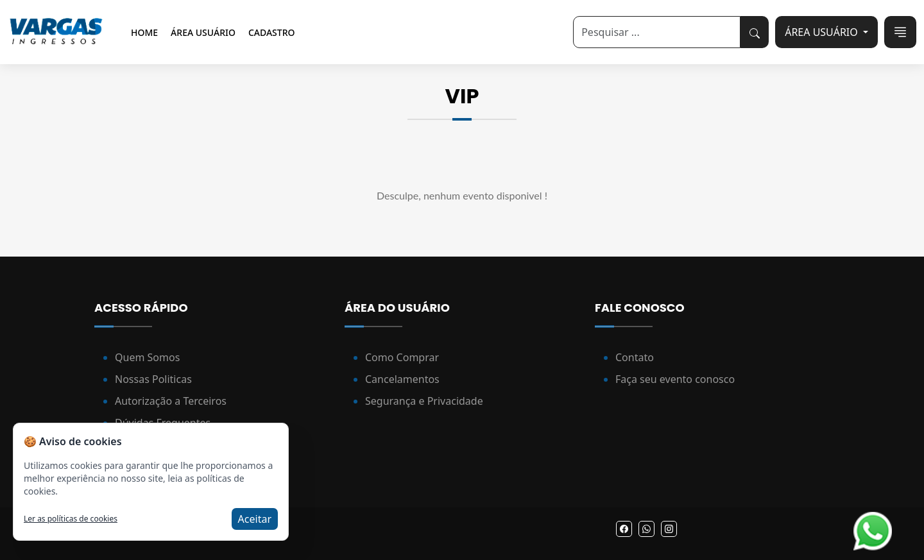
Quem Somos (147, 357)
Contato (635, 357)
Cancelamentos (402, 379)
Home (144, 32)
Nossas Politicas (153, 379)
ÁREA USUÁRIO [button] (823, 32)
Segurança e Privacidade (424, 401)
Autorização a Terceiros (171, 401)
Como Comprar (402, 357)
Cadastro (272, 32)
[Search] (657, 32)
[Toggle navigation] (900, 32)
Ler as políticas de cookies (71, 519)
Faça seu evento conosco (675, 379)
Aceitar (255, 519)
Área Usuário (203, 32)
